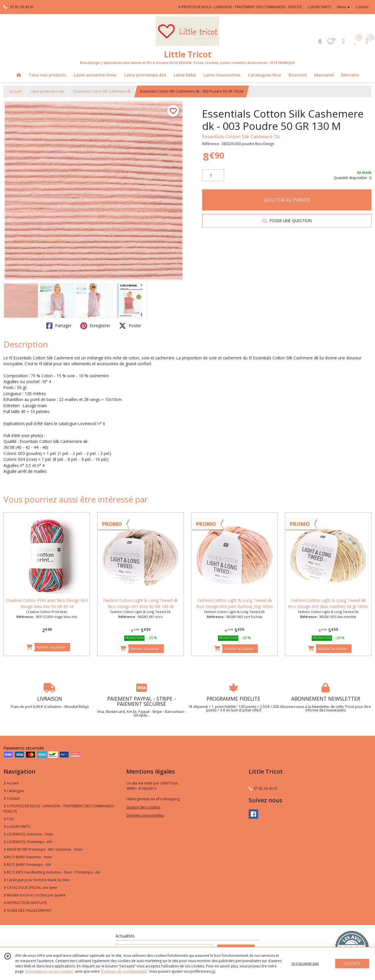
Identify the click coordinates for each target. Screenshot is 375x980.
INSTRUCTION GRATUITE (25, 903)
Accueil (15, 91)
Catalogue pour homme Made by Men (37, 880)
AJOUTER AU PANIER (287, 200)
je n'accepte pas (305, 963)
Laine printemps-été (47, 91)
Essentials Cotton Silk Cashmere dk (102, 91)
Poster (130, 326)
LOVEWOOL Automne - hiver (28, 834)
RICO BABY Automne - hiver (28, 857)
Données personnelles (145, 815)
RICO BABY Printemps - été (27, 865)
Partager (59, 326)
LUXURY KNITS (17, 827)
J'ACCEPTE (352, 963)
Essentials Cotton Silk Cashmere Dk (241, 137)
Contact (362, 7)
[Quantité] (213, 175)
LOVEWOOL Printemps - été (28, 842)
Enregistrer (95, 326)
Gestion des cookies (143, 807)
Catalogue (14, 791)
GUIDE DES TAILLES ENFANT (28, 910)
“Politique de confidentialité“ (124, 971)
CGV (9, 819)
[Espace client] (343, 41)
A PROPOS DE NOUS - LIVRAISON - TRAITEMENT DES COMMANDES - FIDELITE (60, 809)
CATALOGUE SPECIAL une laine (30, 888)
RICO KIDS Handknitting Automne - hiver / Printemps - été (52, 872)
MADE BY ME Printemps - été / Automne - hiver (43, 849)
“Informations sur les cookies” (49, 971)
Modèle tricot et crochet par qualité (35, 895)
